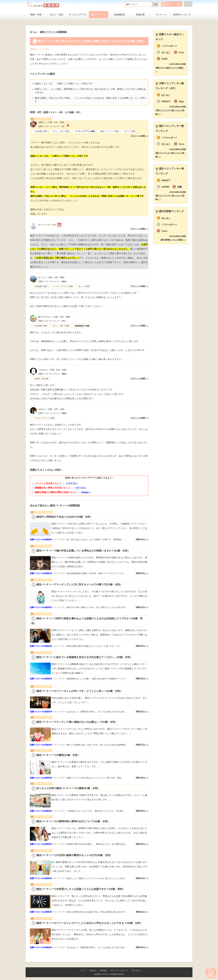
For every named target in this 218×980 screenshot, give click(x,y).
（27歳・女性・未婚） (53, 370)
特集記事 (140, 15)
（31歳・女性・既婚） (52, 122)
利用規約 (103, 970)
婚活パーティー (99, 15)
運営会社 (93, 970)
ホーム (83, 970)
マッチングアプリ (78, 15)
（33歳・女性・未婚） (52, 409)
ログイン (188, 4)
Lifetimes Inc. (106, 974)
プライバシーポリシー (119, 970)
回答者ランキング (182, 15)
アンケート (161, 15)
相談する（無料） (172, 4)
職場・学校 (36, 15)
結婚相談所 (119, 15)
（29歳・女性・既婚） (52, 277)
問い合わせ (136, 970)
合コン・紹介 (57, 15)
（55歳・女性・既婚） (55, 317)
